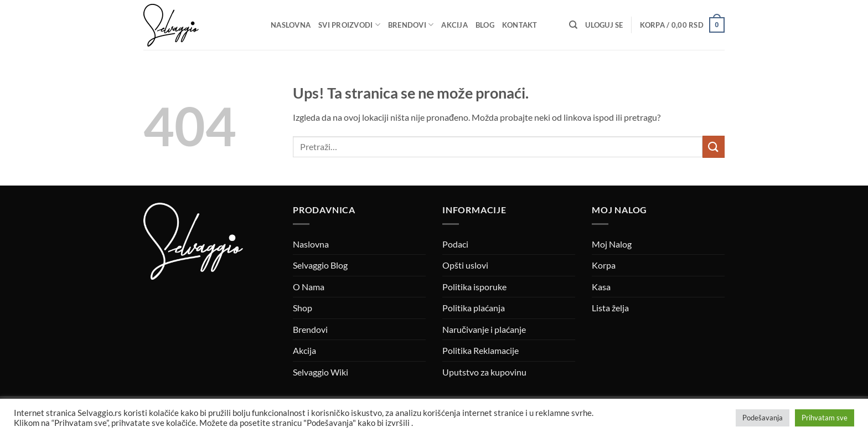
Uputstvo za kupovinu (484, 372)
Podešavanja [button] (763, 418)
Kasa (601, 287)
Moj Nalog (612, 244)
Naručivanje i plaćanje (484, 329)
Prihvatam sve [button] (825, 418)
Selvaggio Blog (320, 265)
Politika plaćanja (474, 308)
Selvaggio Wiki (321, 372)
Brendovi (411, 25)
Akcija (454, 25)
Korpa (604, 265)
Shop (303, 308)
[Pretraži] (573, 25)
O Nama (309, 287)
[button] (604, 25)
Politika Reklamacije (480, 350)
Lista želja (610, 308)
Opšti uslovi (465, 265)
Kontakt (520, 25)
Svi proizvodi (349, 25)
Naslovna (291, 25)
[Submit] (714, 146)
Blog (485, 25)
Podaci (455, 244)
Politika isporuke (474, 287)
